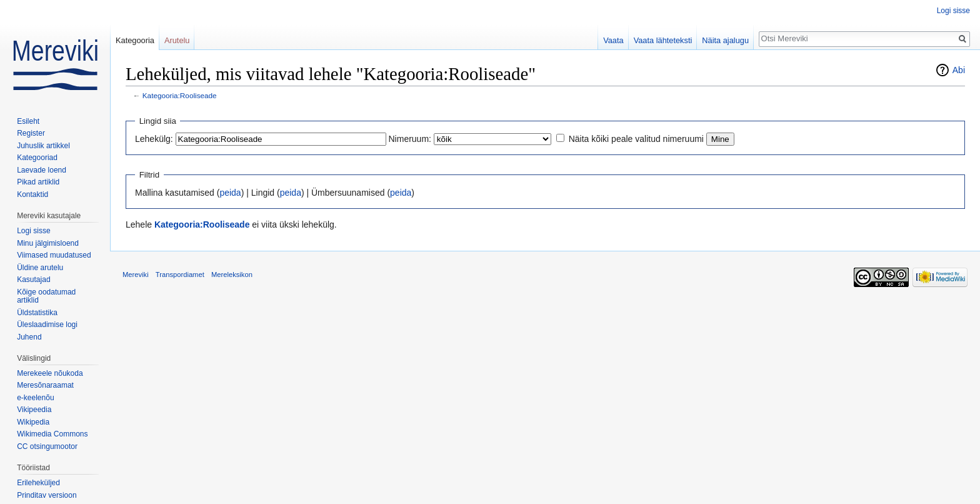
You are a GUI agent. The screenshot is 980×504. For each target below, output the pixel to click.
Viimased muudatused (54, 255)
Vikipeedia (34, 410)
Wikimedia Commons (52, 434)
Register (31, 133)
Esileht (28, 121)
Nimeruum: (410, 139)
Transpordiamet (180, 275)
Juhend (29, 337)
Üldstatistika (37, 313)
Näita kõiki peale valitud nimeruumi (636, 139)
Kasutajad (33, 280)
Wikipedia (33, 422)
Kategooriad (37, 158)
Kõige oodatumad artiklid (46, 296)
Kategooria (135, 40)
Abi (959, 70)
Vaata (613, 40)
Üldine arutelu (40, 268)
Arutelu (177, 40)
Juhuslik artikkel (43, 146)
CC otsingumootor (47, 446)
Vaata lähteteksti (663, 40)
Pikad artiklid (38, 182)
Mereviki (136, 275)
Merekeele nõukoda (50, 373)
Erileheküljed (38, 483)
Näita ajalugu (725, 40)
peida (230, 193)
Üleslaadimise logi (47, 325)
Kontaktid (32, 194)
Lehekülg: (154, 139)
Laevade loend (42, 170)
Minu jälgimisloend (48, 243)
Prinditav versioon (47, 495)
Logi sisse (953, 11)
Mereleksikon (232, 275)
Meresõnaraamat (45, 385)
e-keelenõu (35, 398)
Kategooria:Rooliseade (180, 95)
